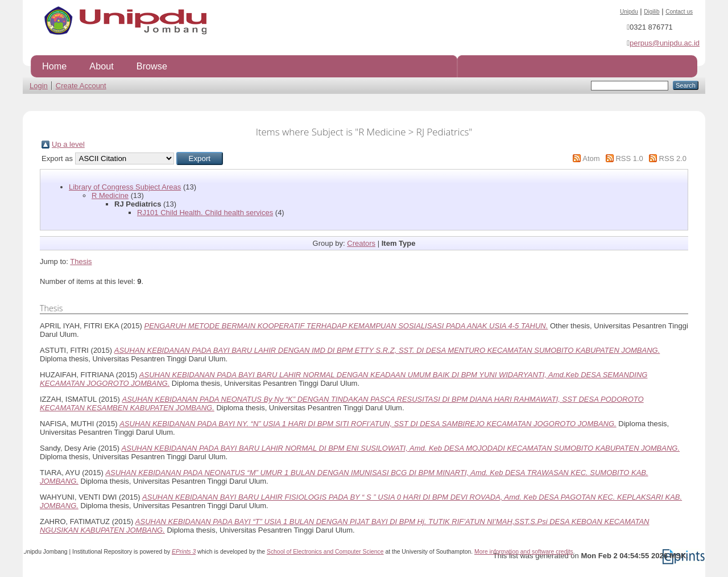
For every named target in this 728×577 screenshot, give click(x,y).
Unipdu (629, 12)
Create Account (81, 86)
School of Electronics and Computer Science (325, 552)
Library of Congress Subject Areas (125, 187)
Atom (591, 158)
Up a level (68, 144)
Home (54, 66)
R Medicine (110, 195)
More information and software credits (524, 552)
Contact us (679, 12)
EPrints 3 (184, 552)
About (101, 66)
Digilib (652, 12)
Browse (152, 66)
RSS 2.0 (673, 158)
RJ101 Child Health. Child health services (205, 213)
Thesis (81, 261)
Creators (361, 243)
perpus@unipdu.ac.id (665, 43)
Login (39, 86)
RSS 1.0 (629, 158)
